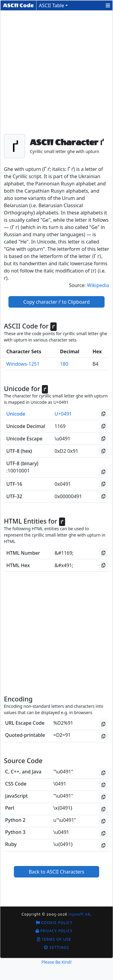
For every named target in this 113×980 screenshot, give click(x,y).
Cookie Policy (54, 923)
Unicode (16, 414)
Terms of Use (54, 939)
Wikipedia (98, 285)
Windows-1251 (23, 364)
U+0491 (63, 414)
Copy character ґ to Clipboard (56, 302)
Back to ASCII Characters (56, 872)
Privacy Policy (54, 931)
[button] (108, 5)
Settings (56, 947)
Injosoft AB (79, 914)
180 (64, 364)
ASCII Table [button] (52, 5)
